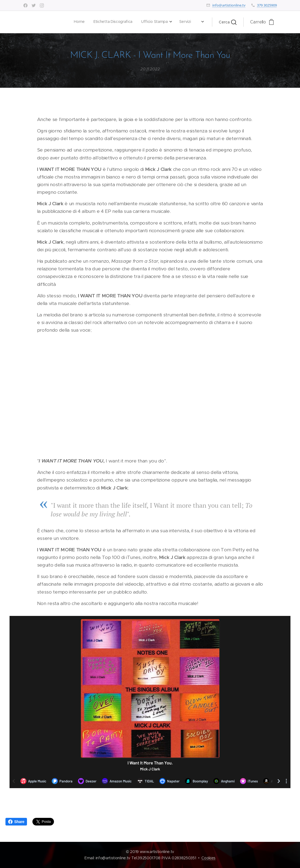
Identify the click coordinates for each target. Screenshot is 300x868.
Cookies (208, 858)
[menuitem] (122, 22)
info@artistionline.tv (229, 5)
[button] (228, 22)
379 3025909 (267, 5)
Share (16, 822)
